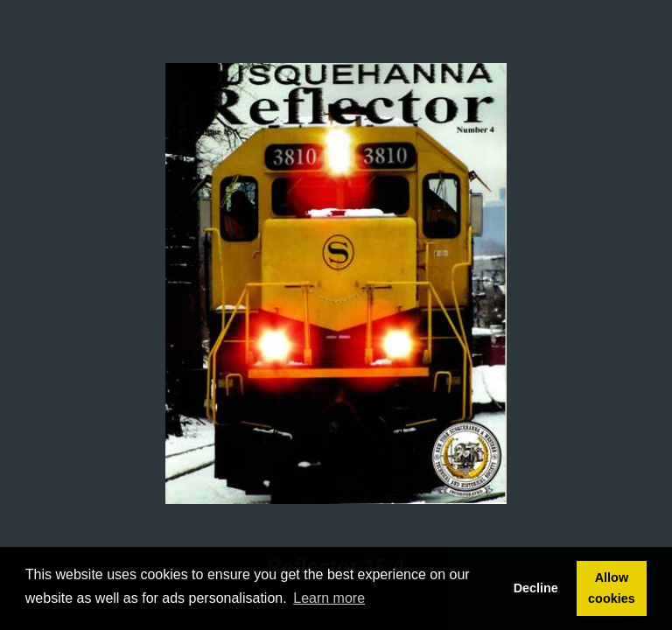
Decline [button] (536, 588)
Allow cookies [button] (612, 588)
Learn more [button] (329, 598)
